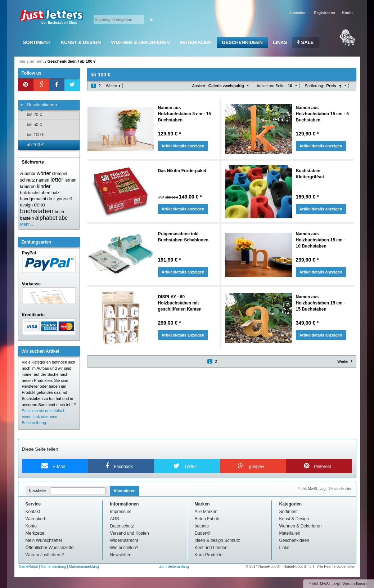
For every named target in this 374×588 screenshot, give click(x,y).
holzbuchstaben (35, 193)
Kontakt (33, 512)
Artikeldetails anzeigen (183, 146)
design (26, 205)
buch (59, 212)
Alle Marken (206, 512)
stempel (59, 174)
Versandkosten (355, 584)
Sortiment (37, 42)
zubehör (28, 174)
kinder (44, 186)
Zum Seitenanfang (174, 567)
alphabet (46, 218)
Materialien (196, 42)
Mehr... (27, 224)
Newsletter (38, 491)
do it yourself (60, 199)
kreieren (28, 187)
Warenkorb (36, 519)
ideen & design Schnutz (217, 540)
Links (280, 42)
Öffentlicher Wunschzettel (50, 548)
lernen (70, 180)
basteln (27, 218)
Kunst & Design (81, 42)
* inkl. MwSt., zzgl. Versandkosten (325, 489)
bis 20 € (31, 115)
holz (55, 193)
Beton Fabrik (207, 519)
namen (43, 180)
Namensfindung (54, 567)
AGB (115, 519)
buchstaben (37, 211)
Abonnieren (124, 491)
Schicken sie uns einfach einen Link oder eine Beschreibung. (44, 417)
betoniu (202, 526)
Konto (31, 526)
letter (57, 180)
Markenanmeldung (84, 567)
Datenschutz (122, 526)
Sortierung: (315, 86)
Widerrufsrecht (124, 540)
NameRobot (29, 567)
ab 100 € (88, 61)
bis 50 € (31, 125)
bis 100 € (32, 135)
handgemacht (33, 199)
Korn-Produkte (209, 555)
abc (63, 218)
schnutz (28, 180)
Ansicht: (199, 86)
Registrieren (324, 13)
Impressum (121, 512)
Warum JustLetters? (45, 555)
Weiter (112, 86)
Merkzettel (35, 533)
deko (39, 205)
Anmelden (298, 13)
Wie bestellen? (124, 548)
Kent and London (211, 548)
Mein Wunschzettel (44, 540)
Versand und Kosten (130, 533)
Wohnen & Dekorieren (141, 42)
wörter (44, 173)
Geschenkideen (242, 42)
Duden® (203, 533)
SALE (305, 42)
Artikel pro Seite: (271, 86)
